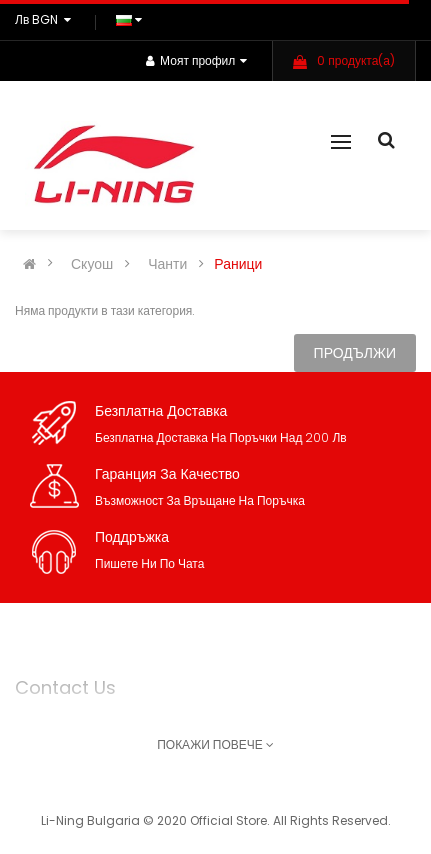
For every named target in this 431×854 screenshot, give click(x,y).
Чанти (167, 264)
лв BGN (45, 19)
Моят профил (196, 60)
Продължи (355, 353)
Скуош (92, 264)
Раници (238, 264)
